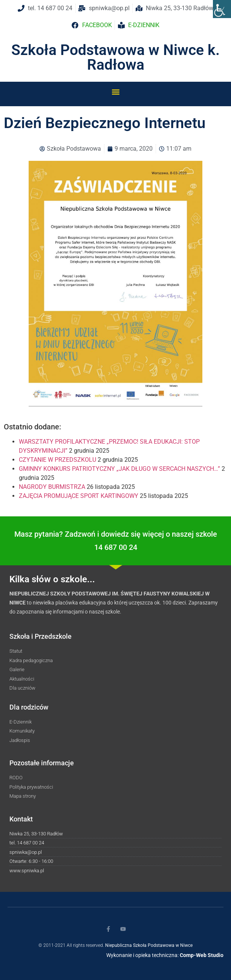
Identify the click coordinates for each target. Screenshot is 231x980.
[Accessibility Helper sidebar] (222, 9)
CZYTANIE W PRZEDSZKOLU (57, 460)
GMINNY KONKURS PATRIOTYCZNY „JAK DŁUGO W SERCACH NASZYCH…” (119, 469)
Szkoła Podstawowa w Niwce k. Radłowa (115, 57)
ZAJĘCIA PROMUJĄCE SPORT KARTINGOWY (79, 496)
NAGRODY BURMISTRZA (52, 487)
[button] (115, 92)
